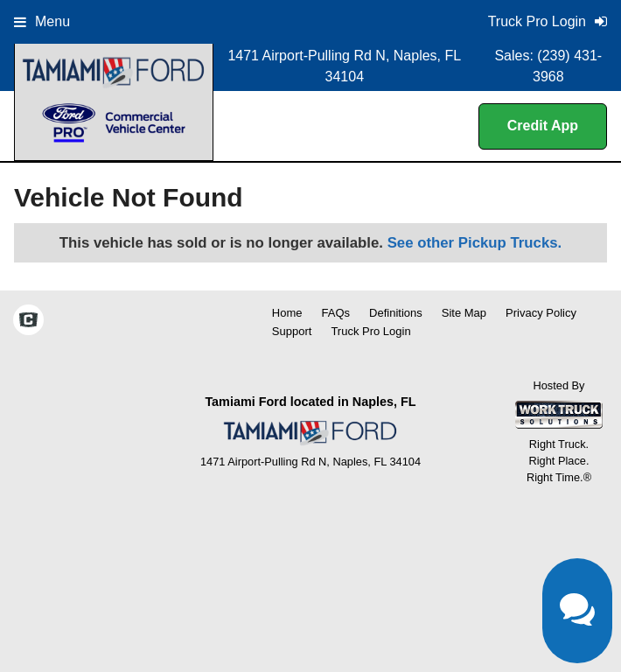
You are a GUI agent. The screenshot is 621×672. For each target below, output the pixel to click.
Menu (42, 21)
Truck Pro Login (370, 331)
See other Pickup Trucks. (475, 243)
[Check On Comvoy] (28, 322)
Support (292, 331)
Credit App (543, 126)
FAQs (336, 313)
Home (287, 313)
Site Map (464, 313)
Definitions (396, 313)
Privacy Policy (541, 313)
